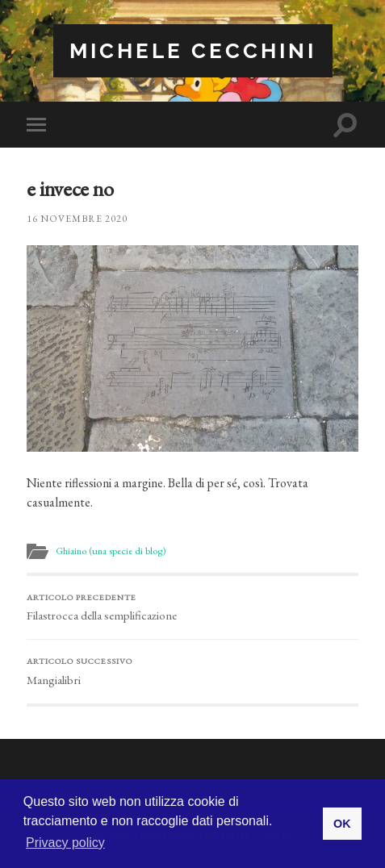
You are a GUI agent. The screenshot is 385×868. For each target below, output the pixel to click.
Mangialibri (192, 671)
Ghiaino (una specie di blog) (111, 551)
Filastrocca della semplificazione (192, 607)
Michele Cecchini (193, 50)
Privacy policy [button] (65, 843)
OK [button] (342, 824)
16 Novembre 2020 (77, 219)
